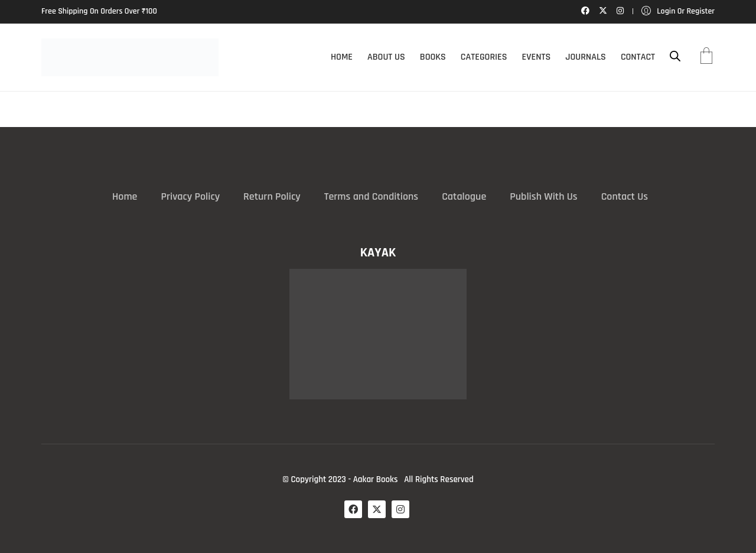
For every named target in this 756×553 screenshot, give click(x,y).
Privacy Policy (190, 196)
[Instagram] (400, 509)
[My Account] (678, 12)
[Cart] (706, 57)
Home (125, 196)
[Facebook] (353, 509)
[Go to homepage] (130, 57)
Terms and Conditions (371, 196)
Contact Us (625, 196)
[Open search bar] (675, 56)
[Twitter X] (377, 509)
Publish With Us (543, 196)
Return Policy (272, 196)
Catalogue (464, 196)
